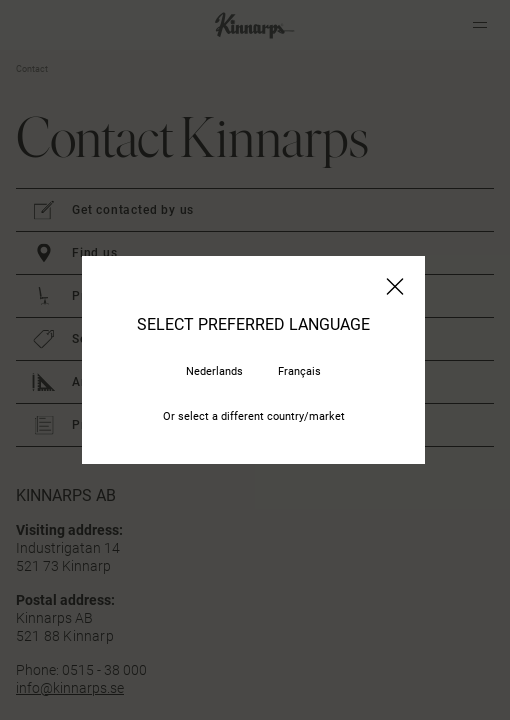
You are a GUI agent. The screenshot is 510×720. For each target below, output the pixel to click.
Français (299, 371)
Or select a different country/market (254, 416)
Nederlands (214, 371)
